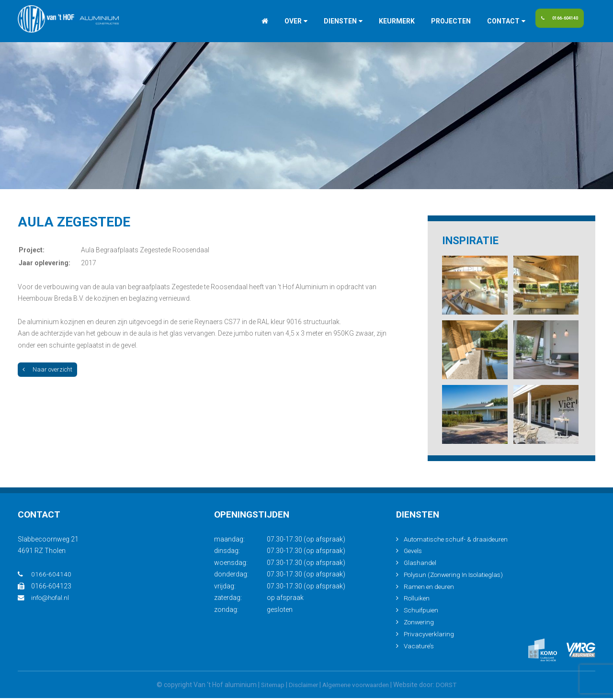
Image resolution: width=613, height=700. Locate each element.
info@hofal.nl (45, 601)
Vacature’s (420, 648)
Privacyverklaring (430, 636)
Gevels (414, 554)
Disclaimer (301, 687)
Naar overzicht (47, 369)
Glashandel (421, 565)
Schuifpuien (422, 612)
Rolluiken (417, 601)
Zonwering (420, 624)
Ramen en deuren (430, 589)
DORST (452, 687)
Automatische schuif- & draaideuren (458, 542)
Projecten (430, 21)
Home (244, 21)
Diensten (320, 21)
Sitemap (268, 687)
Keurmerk (376, 21)
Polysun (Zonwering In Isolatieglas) (457, 577)
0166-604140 (556, 21)
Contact (483, 21)
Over (272, 21)
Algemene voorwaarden (358, 687)
